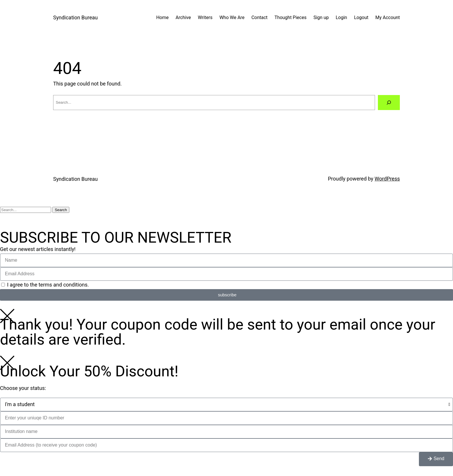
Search (61, 210)
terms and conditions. (64, 285)
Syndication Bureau (75, 17)
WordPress (387, 179)
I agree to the (48, 285)
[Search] (389, 103)
